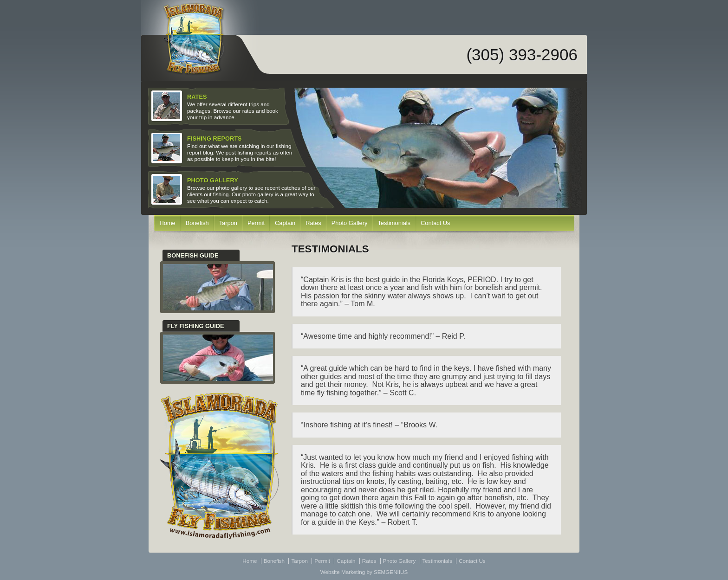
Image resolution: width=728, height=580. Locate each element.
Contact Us (435, 223)
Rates (313, 223)
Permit (256, 223)
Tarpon (228, 223)
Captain (285, 223)
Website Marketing (343, 572)
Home (168, 223)
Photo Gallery (350, 223)
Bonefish (197, 223)
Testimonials (394, 223)
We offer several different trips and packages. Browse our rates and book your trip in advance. (216, 106)
